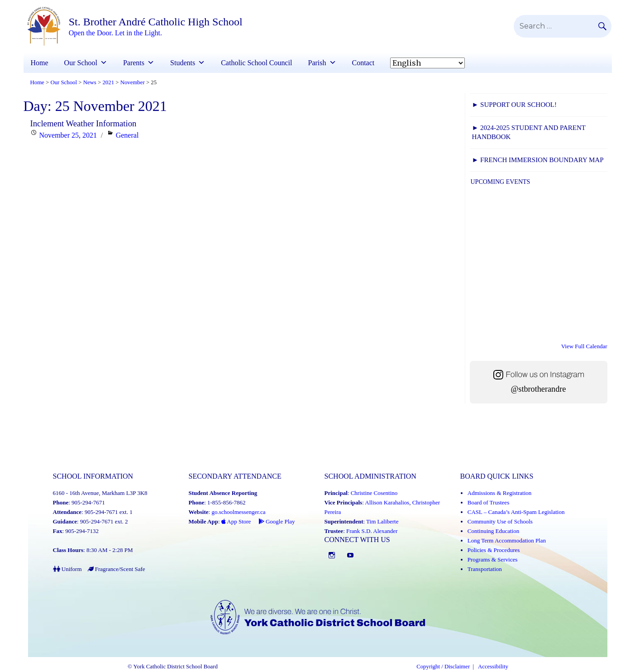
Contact (363, 63)
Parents (134, 63)
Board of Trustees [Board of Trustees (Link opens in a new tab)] (488, 502)
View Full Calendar (584, 346)
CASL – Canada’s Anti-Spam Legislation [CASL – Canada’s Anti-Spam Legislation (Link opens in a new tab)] (516, 512)
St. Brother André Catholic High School (156, 22)
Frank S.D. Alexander (372, 531)
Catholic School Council (256, 63)
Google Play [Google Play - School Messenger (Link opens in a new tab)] (277, 521)
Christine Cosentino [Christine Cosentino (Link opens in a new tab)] (374, 493)
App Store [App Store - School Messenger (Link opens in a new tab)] (236, 521)
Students (183, 63)
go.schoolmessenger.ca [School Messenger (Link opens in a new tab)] (238, 512)
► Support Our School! (514, 105)
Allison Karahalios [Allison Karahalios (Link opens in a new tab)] (387, 502)
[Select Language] (427, 63)
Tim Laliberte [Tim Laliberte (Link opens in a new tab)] (382, 521)
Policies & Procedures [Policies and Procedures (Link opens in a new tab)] (494, 550)
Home (40, 63)
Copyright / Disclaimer (443, 667)
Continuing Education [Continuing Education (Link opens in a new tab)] (493, 531)
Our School (81, 63)
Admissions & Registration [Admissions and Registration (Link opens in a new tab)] (500, 493)
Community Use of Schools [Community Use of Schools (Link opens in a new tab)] (500, 521)
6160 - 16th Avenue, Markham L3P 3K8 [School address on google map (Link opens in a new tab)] (100, 493)
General (127, 135)
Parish (317, 63)
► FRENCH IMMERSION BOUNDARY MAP (538, 160)
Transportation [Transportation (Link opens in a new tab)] (485, 569)
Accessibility (493, 667)
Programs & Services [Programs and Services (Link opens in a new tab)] (492, 559)
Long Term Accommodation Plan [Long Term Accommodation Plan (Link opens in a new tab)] (507, 540)
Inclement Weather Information (84, 123)
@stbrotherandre (539, 389)
